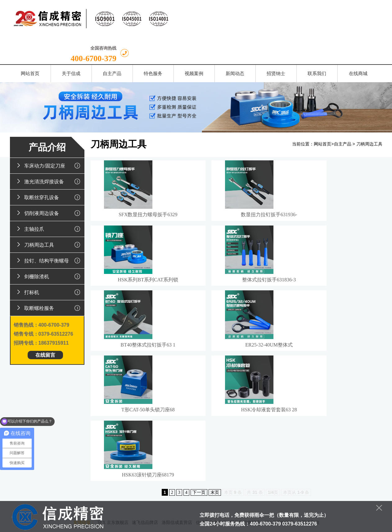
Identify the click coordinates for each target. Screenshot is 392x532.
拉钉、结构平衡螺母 (49, 233)
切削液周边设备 (49, 186)
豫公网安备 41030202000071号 (232, 507)
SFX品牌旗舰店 (279, 400)
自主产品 (343, 117)
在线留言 (45, 328)
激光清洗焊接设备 (49, 154)
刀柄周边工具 (49, 217)
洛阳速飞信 (309, 400)
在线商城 (304, 416)
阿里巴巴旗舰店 (245, 400)
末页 (215, 370)
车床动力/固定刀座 (49, 138)
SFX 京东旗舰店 (113, 400)
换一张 (75, 480)
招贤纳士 (250, 416)
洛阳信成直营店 (177, 400)
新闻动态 (223, 416)
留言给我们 (145, 483)
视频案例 (196, 416)
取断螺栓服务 (49, 281)
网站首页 (322, 117)
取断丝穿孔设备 (49, 170)
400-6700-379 (347, 21)
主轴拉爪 (49, 202)
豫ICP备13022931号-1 (243, 525)
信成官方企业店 (211, 400)
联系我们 (277, 416)
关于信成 (115, 416)
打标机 (49, 265)
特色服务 (169, 416)
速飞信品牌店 (145, 400)
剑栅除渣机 (49, 249)
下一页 (199, 370)
